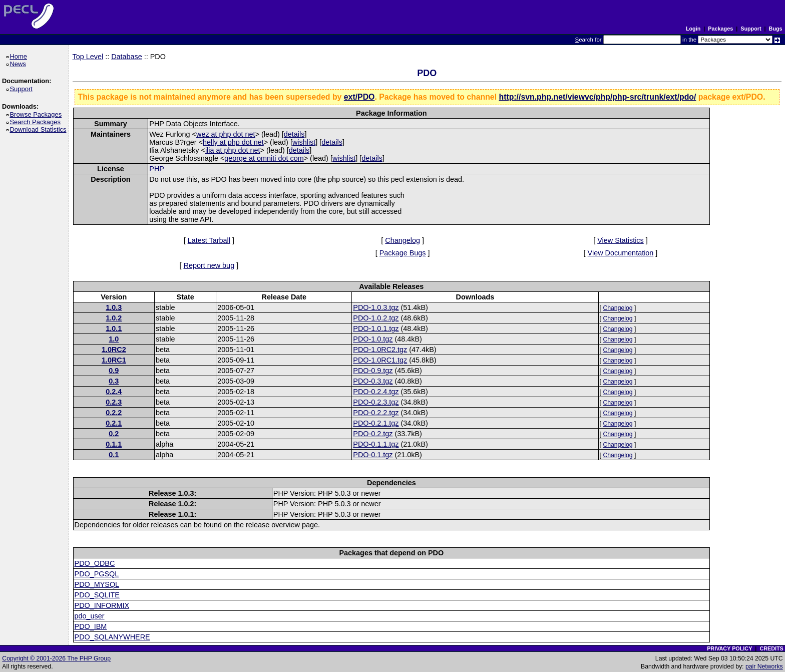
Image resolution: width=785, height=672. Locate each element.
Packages (720, 29)
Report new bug (209, 265)
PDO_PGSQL (97, 574)
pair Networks (764, 666)
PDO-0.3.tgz (373, 381)
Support (751, 29)
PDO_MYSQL (97, 584)
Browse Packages (37, 114)
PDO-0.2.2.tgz (376, 413)
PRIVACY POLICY (729, 648)
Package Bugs (403, 253)
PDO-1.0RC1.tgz (380, 360)
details (294, 134)
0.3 (114, 381)
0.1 (114, 455)
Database (127, 57)
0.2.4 (114, 392)
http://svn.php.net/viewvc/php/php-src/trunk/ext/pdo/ (597, 97)
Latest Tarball (209, 240)
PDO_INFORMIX (102, 605)
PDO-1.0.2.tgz (376, 318)
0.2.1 (114, 423)
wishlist (304, 142)
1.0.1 (114, 328)
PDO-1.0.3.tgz (376, 307)
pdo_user (90, 616)
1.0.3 (114, 307)
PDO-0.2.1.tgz (376, 423)
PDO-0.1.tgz (373, 455)
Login (693, 29)
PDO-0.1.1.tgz (376, 444)
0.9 (114, 371)
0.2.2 (114, 413)
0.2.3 (114, 402)
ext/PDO (359, 97)
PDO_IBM (91, 626)
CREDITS (771, 648)
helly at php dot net (233, 142)
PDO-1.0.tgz (373, 339)
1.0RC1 (114, 360)
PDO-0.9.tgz (373, 371)
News (19, 64)
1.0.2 (114, 318)
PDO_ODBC (95, 563)
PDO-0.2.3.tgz (376, 402)
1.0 (114, 339)
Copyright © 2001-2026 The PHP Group (56, 658)
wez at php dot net (226, 134)
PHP (157, 169)
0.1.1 (114, 444)
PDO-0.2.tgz (373, 434)
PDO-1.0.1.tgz (376, 328)
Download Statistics (40, 129)
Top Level (88, 57)
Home (20, 56)
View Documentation (621, 253)
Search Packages (37, 122)
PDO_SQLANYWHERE (112, 637)
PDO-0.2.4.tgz (376, 392)
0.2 (114, 434)
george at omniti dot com (264, 158)
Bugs (776, 29)
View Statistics (621, 240)
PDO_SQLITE (97, 595)
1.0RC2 (114, 350)
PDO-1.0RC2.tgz (380, 350)
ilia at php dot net (233, 150)
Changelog (403, 240)
